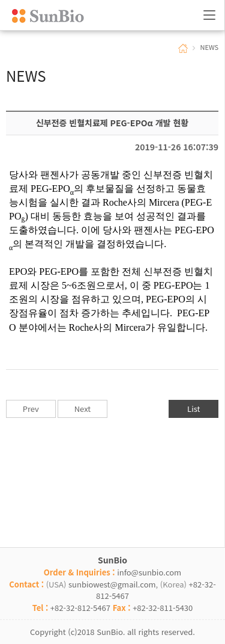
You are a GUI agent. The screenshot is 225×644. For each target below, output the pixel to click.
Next (82, 409)
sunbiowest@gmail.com (112, 584)
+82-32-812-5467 (80, 608)
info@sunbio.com (149, 572)
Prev (31, 409)
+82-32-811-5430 (163, 608)
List (193, 409)
